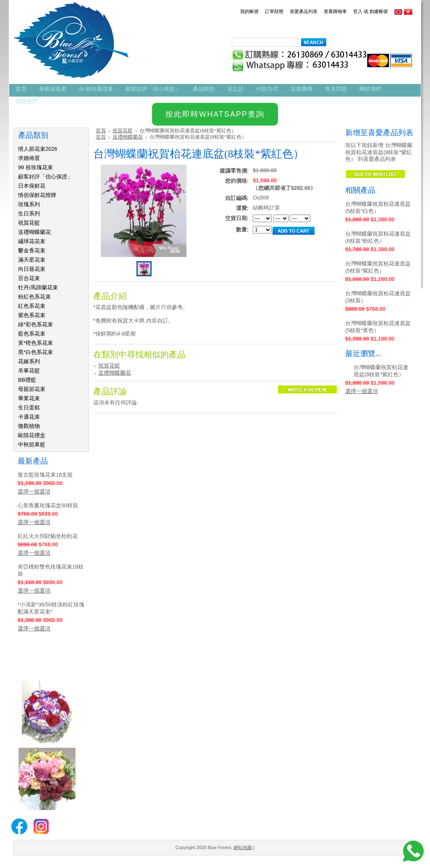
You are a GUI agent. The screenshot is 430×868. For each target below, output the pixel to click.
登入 (358, 11)
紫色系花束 (32, 315)
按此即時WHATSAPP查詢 (215, 114)
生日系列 (29, 214)
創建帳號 (379, 11)
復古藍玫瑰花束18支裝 (45, 475)
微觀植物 (29, 426)
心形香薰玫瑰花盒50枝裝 (48, 505)
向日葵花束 (32, 269)
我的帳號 (249, 11)
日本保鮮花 (32, 186)
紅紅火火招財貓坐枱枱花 (48, 536)
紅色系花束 (32, 306)
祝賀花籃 (29, 223)
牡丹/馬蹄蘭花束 (38, 287)
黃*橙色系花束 (35, 343)
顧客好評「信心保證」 (45, 177)
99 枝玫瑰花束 (35, 167)
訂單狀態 (274, 11)
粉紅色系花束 (34, 297)
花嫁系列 (29, 361)
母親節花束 (32, 389)
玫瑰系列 (29, 204)
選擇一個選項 (34, 492)
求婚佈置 (29, 158)
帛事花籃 (29, 371)
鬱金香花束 (32, 250)
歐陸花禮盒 (32, 435)
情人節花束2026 (38, 149)
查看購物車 (335, 11)
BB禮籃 (27, 380)
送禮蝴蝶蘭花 (34, 232)
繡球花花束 (32, 241)
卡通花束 (29, 417)
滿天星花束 (32, 260)
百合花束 (29, 278)
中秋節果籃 (32, 444)
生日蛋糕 (29, 408)
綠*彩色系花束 (35, 324)
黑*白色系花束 (35, 352)
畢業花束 (29, 398)
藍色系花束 (32, 334)
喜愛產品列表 (304, 11)
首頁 (101, 131)
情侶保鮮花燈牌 (37, 195)
